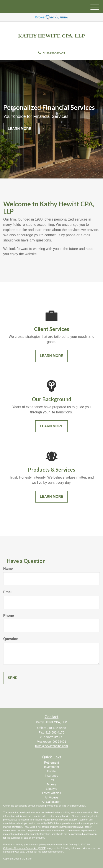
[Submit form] (13, 678)
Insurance (51, 776)
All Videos (51, 797)
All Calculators (51, 802)
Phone (9, 616)
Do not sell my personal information (44, 852)
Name (8, 568)
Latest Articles (51, 793)
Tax (52, 780)
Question (11, 639)
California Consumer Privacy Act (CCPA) (25, 848)
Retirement (51, 763)
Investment (51, 767)
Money (51, 784)
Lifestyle (51, 789)
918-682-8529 (51, 53)
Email (8, 592)
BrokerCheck (78, 806)
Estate (52, 771)
